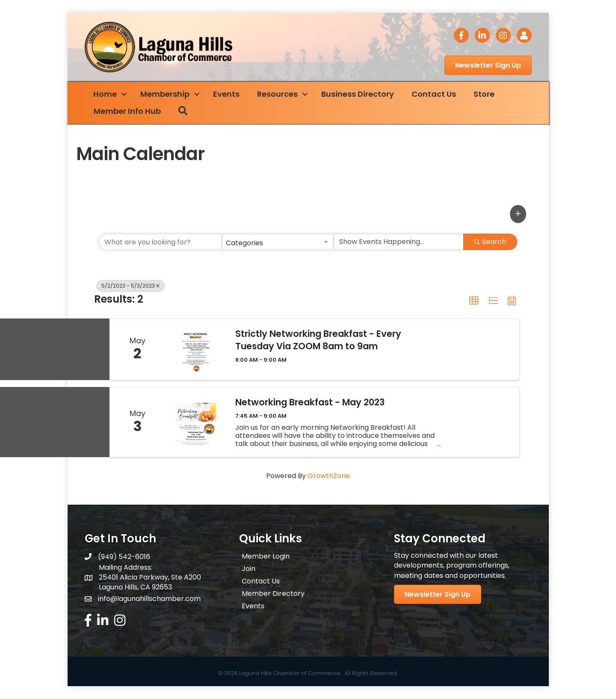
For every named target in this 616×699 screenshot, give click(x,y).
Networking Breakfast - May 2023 (310, 402)
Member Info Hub (127, 111)
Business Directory (358, 94)
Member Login (266, 556)
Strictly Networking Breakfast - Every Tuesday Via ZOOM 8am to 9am (318, 340)
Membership (165, 94)
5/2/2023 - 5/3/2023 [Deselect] (130, 286)
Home (105, 94)
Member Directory (273, 593)
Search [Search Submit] (490, 242)
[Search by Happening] (399, 242)
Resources (277, 94)
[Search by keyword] (160, 242)
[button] (518, 214)
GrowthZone (329, 476)
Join (249, 569)
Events (226, 94)
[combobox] (278, 242)
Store (484, 94)
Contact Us (434, 94)
